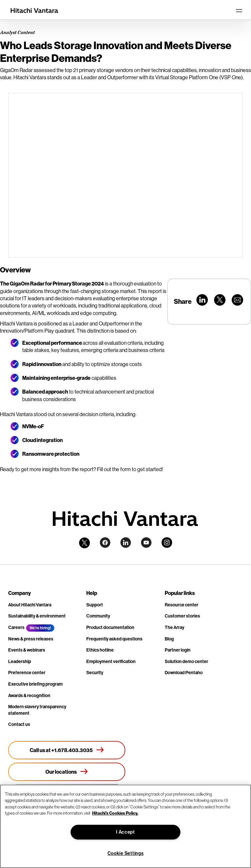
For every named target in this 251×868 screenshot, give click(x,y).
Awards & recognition (29, 696)
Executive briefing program (35, 684)
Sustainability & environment (37, 616)
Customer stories (182, 616)
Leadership (20, 662)
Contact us (19, 724)
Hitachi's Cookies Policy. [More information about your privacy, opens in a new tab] (115, 813)
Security (95, 673)
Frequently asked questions (114, 639)
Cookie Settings (126, 853)
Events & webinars (27, 650)
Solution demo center (186, 662)
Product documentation (110, 628)
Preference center (27, 673)
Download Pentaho (184, 673)
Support (95, 605)
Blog (169, 639)
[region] (125, 826)
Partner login (178, 650)
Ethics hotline (100, 650)
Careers (16, 628)
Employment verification (111, 662)
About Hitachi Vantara (30, 605)
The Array (175, 628)
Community (98, 616)
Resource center (182, 605)
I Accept (125, 832)
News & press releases (31, 639)
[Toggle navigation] (239, 10)
